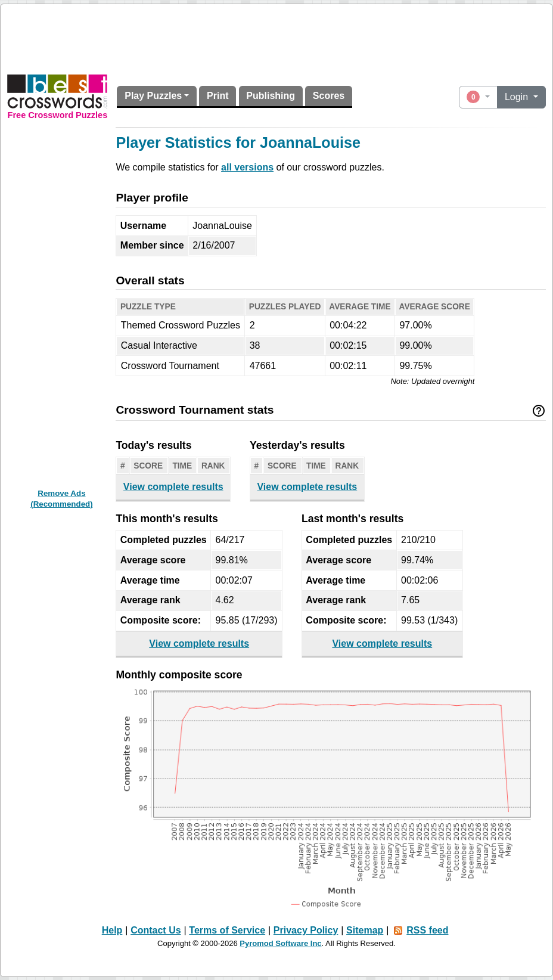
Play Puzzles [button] (153, 96)
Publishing (271, 96)
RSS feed (427, 930)
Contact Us (156, 930)
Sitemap (365, 930)
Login (518, 97)
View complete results (173, 487)
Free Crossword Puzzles (58, 115)
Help (112, 930)
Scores (329, 96)
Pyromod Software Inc (280, 943)
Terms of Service (227, 930)
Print (218, 96)
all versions (247, 167)
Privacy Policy (306, 930)
